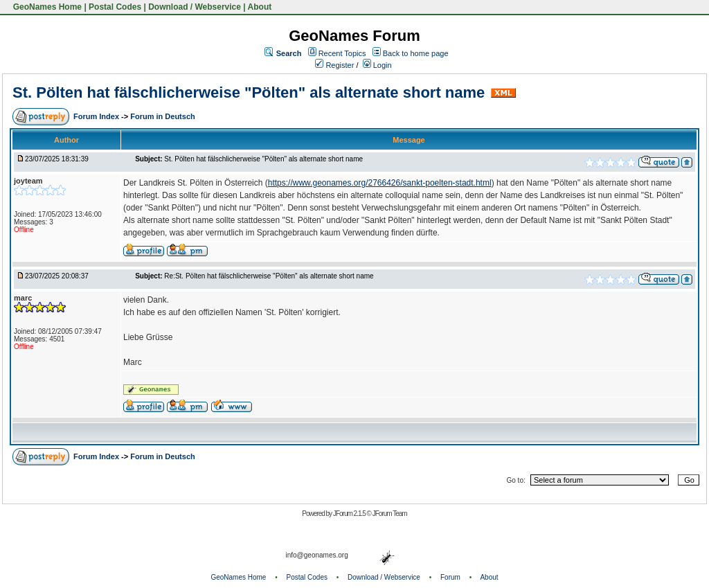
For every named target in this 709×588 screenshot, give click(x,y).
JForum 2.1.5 (350, 514)
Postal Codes (115, 7)
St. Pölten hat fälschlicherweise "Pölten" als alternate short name (249, 92)
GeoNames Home (46, 7)
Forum (450, 577)
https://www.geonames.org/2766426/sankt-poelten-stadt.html (380, 183)
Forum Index (97, 116)
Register (334, 65)
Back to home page (416, 53)
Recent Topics (342, 53)
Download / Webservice (195, 7)
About (260, 7)
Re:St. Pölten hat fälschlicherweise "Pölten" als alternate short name (269, 276)
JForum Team (390, 514)
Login (377, 65)
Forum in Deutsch (163, 116)
